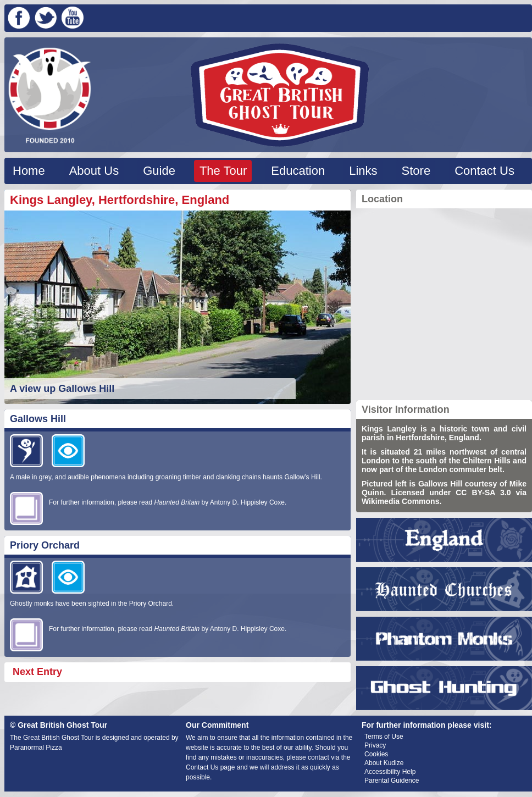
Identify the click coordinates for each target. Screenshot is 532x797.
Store (416, 171)
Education (298, 171)
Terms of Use (384, 737)
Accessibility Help (390, 772)
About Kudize (384, 763)
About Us (94, 171)
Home (29, 171)
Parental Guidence (392, 781)
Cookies (376, 754)
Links (363, 171)
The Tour (223, 171)
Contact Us (484, 171)
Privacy (375, 745)
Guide (159, 171)
